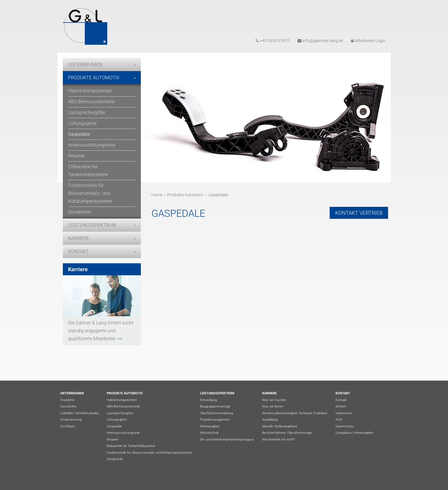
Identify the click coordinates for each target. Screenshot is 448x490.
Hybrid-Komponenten (90, 91)
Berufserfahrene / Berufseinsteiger (287, 433)
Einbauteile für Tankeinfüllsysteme (88, 171)
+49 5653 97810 (273, 41)
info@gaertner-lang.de (320, 41)
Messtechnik (209, 433)
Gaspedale (79, 134)
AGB (339, 420)
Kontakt (78, 251)
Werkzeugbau (210, 426)
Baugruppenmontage (215, 406)
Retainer (77, 156)
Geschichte (68, 406)
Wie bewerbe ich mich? (279, 440)
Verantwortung (71, 420)
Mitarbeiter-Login (368, 41)
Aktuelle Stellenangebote (280, 426)
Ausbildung (270, 420)
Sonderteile (79, 212)
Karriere (79, 238)
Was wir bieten (273, 406)
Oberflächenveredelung (217, 413)
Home (157, 195)
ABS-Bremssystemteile (91, 102)
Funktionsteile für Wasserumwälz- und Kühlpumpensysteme (90, 193)
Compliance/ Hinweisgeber (354, 433)
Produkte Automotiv (94, 78)
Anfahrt (341, 406)
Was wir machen (274, 400)
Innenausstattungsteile (92, 145)
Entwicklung (209, 400)
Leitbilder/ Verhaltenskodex (79, 413)
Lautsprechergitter (87, 112)
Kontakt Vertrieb (359, 213)
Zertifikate (68, 426)
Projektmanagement (215, 420)
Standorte (67, 400)
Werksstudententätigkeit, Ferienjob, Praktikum (295, 413)
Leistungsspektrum (92, 225)
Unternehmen (85, 65)
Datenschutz (345, 426)
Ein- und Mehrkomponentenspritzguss (227, 440)
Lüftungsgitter (82, 123)
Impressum (344, 413)
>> (119, 339)
